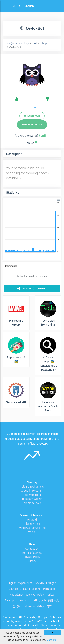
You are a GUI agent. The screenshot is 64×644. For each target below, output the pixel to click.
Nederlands (17, 595)
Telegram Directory (17, 43)
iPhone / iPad (32, 524)
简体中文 (54, 600)
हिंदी (49, 606)
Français (51, 583)
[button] (58, 199)
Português (49, 589)
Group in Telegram (32, 491)
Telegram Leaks (32, 503)
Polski (41, 595)
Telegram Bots (32, 495)
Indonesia (29, 606)
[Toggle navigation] (59, 6)
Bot (35, 43)
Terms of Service (32, 553)
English (12, 583)
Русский (39, 583)
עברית (24, 600)
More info (52, 640)
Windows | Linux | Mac (32, 528)
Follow (32, 107)
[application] (32, 228)
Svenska (31, 595)
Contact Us (32, 549)
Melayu (41, 606)
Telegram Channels (32, 487)
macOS (32, 532)
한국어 (17, 606)
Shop (44, 43)
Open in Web (32, 116)
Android (32, 520)
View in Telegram (32, 125)
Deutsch (14, 589)
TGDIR (15, 6)
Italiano (25, 589)
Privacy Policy (32, 557)
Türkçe (50, 595)
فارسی (42, 600)
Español (36, 589)
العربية (33, 600)
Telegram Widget (32, 499)
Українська (25, 583)
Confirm (44, 135)
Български (12, 600)
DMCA (32, 561)
